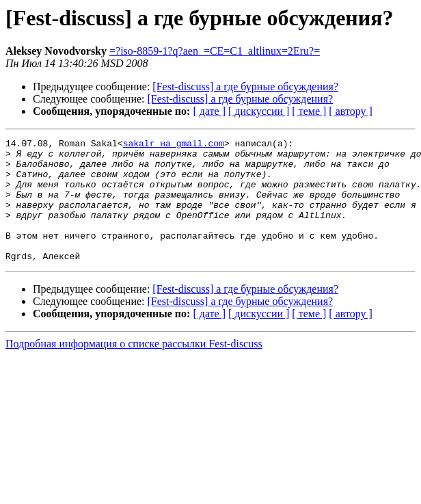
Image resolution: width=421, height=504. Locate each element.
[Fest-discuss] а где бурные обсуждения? (245, 87)
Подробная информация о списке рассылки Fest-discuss (134, 368)
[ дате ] (209, 111)
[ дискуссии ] (259, 111)
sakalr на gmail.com (174, 145)
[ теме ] (309, 111)
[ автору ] (350, 111)
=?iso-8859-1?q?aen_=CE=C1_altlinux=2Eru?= (215, 51)
